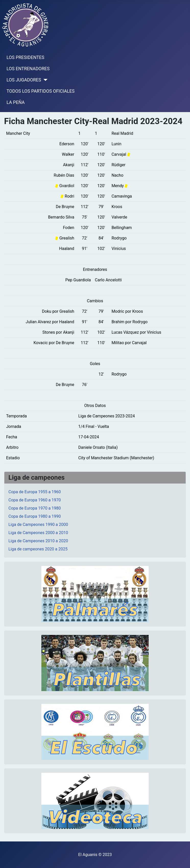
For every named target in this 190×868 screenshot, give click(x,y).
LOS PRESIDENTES (26, 57)
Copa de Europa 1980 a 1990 (35, 516)
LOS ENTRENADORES (28, 69)
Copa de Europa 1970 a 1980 (35, 508)
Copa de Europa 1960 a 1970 (35, 500)
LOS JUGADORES (24, 80)
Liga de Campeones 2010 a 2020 (38, 541)
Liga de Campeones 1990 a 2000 (38, 525)
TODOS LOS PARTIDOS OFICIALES (41, 91)
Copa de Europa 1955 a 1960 (35, 492)
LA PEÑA (16, 102)
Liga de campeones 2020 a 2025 (38, 549)
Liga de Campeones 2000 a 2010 (38, 533)
